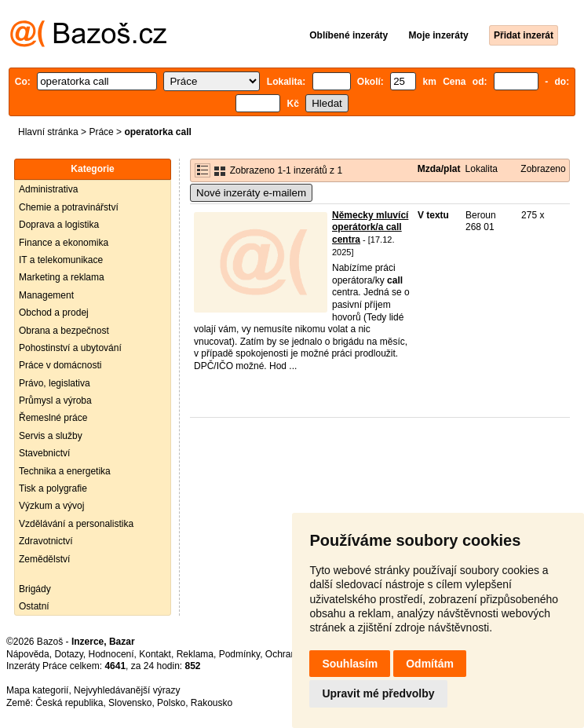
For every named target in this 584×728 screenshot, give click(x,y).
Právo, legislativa (55, 383)
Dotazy (68, 654)
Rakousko (212, 703)
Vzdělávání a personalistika (76, 524)
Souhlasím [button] (350, 664)
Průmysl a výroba (55, 401)
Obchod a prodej (54, 313)
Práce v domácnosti (60, 365)
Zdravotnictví (46, 541)
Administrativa (48, 189)
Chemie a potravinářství (69, 207)
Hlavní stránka (48, 132)
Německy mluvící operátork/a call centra (370, 227)
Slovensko (130, 703)
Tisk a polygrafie (53, 488)
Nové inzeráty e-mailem (251, 193)
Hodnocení (111, 654)
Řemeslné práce (53, 418)
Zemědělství (44, 559)
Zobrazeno (543, 169)
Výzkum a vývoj (51, 506)
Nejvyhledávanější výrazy (127, 690)
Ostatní (34, 606)
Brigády (35, 589)
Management (46, 295)
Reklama (195, 654)
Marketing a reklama (62, 277)
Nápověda (28, 654)
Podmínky (239, 654)
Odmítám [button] (430, 664)
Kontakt (155, 654)
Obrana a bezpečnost (64, 331)
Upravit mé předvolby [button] (378, 693)
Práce (101, 132)
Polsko (171, 703)
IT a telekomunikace (61, 260)
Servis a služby (51, 436)
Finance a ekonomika (64, 243)
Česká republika (69, 703)
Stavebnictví (44, 453)
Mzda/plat (439, 169)
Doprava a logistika (59, 225)
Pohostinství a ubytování (70, 348)
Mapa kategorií (37, 690)
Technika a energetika (65, 471)
